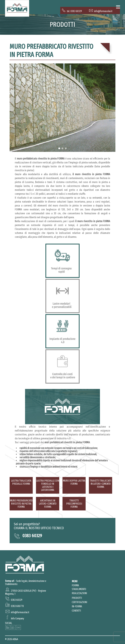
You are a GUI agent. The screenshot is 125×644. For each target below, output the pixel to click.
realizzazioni (79, 593)
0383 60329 (32, 536)
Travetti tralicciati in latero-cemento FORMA (101, 484)
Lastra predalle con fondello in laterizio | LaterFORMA (48, 485)
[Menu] (118, 7)
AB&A (15, 639)
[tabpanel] (62, 108)
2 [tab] (62, 148)
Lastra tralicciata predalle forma (21, 482)
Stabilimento (79, 589)
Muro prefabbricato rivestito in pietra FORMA (51, 51)
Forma (75, 585)
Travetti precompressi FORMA (74, 504)
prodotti (77, 598)
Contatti (76, 611)
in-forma (77, 606)
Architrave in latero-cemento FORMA (48, 504)
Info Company (17, 618)
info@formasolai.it (101, 11)
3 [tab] (66, 148)
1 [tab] (59, 148)
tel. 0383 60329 (72, 11)
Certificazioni (79, 602)
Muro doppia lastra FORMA (74, 482)
